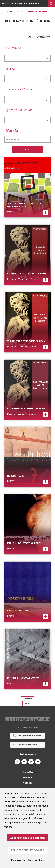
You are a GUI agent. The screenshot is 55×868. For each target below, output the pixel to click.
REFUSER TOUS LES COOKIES (28, 850)
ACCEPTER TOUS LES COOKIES (27, 838)
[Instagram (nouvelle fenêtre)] (24, 762)
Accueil (10, 12)
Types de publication (19, 110)
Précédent (28, 699)
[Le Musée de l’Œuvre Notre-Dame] (27, 255)
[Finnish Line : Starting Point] (27, 524)
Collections (13, 48)
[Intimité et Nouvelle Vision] (27, 659)
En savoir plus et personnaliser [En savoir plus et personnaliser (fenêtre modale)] (27, 860)
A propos (27, 783)
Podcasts (27, 777)
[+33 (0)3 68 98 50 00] (27, 736)
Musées (11, 68)
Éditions (20, 12)
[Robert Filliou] (27, 457)
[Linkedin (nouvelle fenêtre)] (31, 762)
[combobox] (27, 58)
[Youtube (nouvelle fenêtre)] (38, 762)
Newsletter (27, 772)
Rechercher (28, 150)
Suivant (28, 703)
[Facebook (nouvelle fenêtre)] (17, 762)
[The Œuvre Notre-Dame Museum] (27, 322)
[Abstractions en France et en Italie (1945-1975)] (27, 187)
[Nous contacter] (27, 745)
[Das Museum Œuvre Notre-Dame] (27, 390)
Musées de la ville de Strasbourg (21, 4)
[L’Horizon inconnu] (27, 592)
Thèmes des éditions (19, 89)
